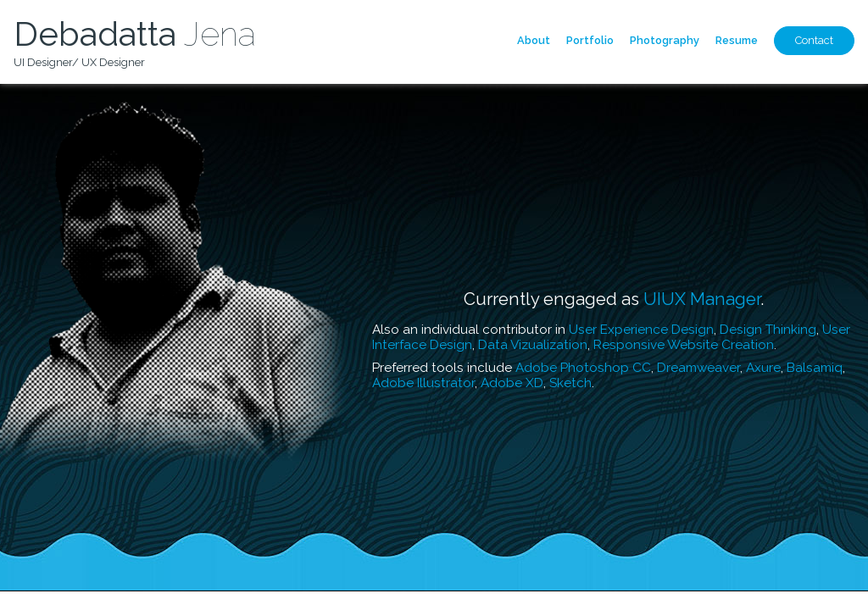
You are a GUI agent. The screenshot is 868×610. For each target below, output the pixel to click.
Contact (814, 40)
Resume (737, 40)
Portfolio (590, 40)
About (534, 40)
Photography (665, 40)
